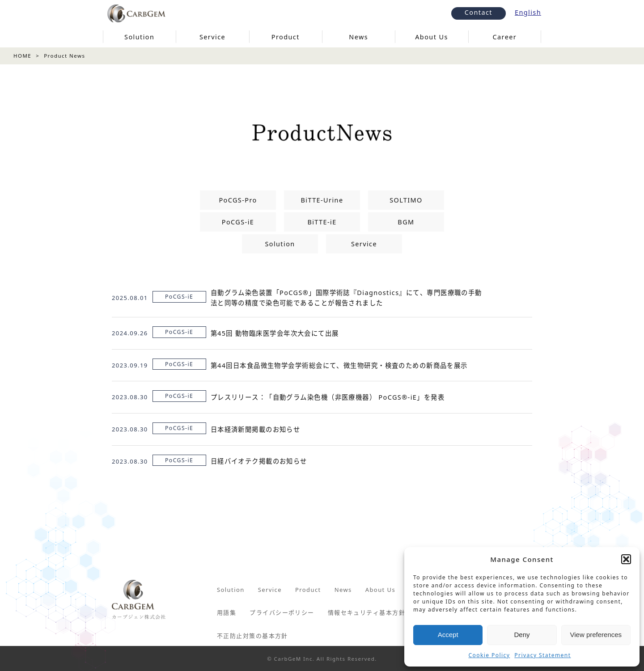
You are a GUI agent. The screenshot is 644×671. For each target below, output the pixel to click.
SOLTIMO (406, 200)
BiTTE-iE (322, 222)
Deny (522, 635)
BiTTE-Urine (322, 200)
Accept (448, 635)
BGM (406, 222)
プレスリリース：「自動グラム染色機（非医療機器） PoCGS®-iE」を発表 (328, 397)
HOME (22, 56)
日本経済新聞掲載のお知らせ (256, 429)
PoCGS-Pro (238, 200)
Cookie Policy (489, 655)
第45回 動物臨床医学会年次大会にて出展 (275, 333)
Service (364, 244)
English (528, 12)
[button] (626, 559)
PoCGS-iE (238, 222)
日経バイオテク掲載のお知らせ (259, 461)
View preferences (596, 635)
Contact (479, 12)
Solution (280, 244)
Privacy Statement (542, 655)
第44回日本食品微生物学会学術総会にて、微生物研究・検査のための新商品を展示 (339, 365)
